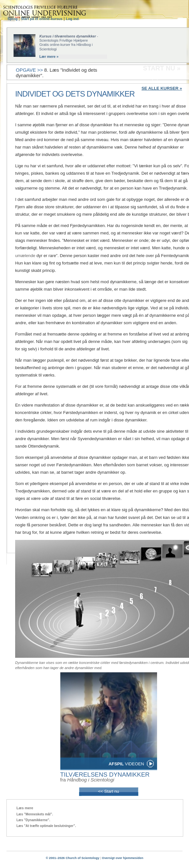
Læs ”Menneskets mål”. (35, 814)
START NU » (162, 68)
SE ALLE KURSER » (162, 88)
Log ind (72, 19)
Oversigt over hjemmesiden (123, 858)
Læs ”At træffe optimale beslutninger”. (46, 826)
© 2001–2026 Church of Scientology (73, 858)
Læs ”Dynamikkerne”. (33, 820)
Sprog (13, 19)
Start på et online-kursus (42, 19)
